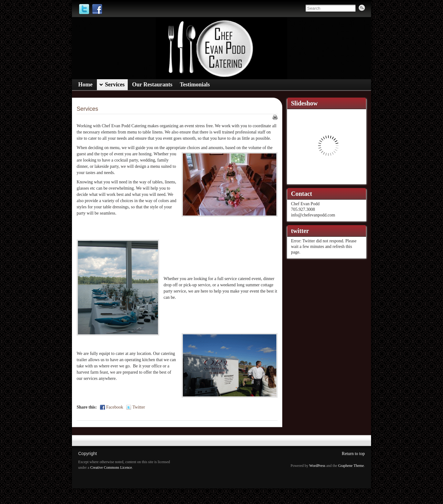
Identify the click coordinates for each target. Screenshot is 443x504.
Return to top (353, 454)
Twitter (139, 407)
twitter (300, 231)
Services (87, 109)
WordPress (317, 466)
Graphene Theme (351, 466)
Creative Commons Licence (111, 468)
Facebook (115, 407)
